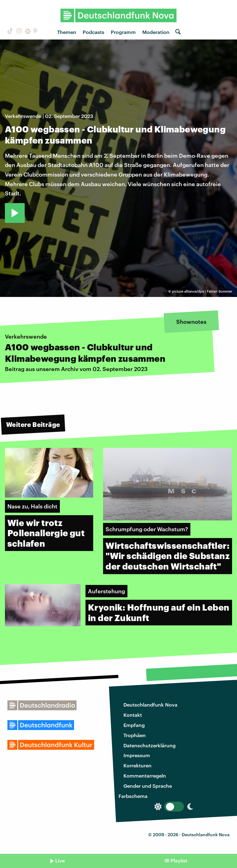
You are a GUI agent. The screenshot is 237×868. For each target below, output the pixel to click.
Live (60, 860)
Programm (123, 32)
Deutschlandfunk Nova (150, 705)
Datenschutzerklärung (150, 745)
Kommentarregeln (145, 776)
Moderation (156, 32)
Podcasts (94, 32)
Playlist (179, 860)
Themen (67, 32)
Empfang (134, 725)
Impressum (137, 755)
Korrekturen (137, 765)
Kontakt (133, 715)
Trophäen (135, 735)
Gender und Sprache (148, 786)
